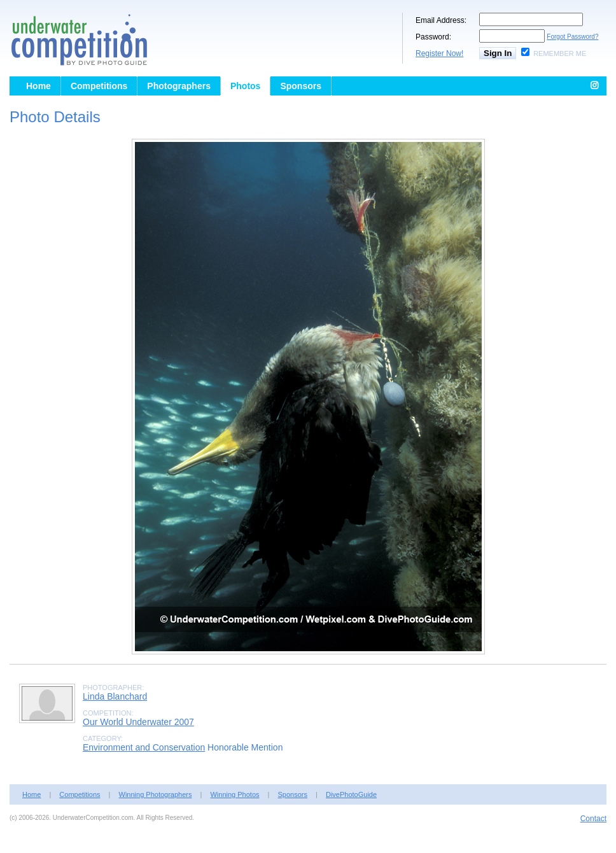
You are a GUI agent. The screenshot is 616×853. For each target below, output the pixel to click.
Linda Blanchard (115, 696)
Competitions (99, 86)
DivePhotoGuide (351, 794)
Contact (593, 819)
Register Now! (439, 53)
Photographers (179, 86)
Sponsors (301, 86)
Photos (245, 86)
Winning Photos (234, 794)
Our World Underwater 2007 (138, 722)
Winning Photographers (156, 794)
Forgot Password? (572, 37)
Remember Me (560, 53)
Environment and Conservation (144, 747)
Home (38, 86)
